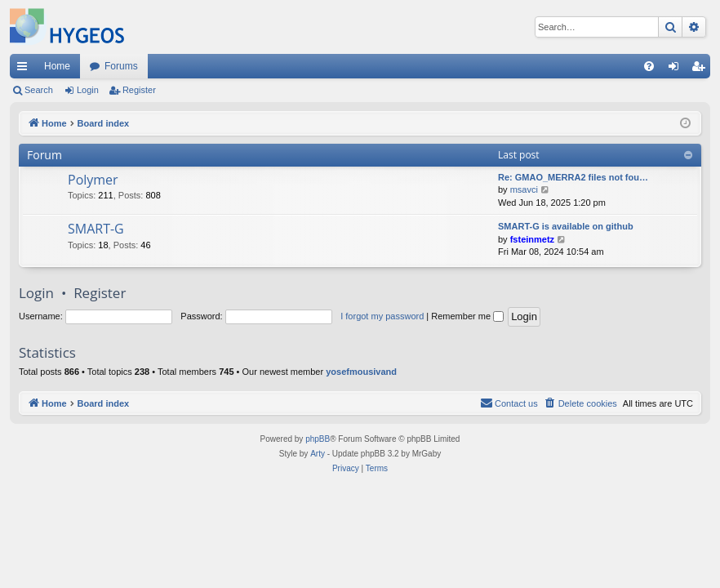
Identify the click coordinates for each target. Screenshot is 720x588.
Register (139, 90)
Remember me (467, 316)
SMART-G (96, 229)
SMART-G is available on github (566, 226)
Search (39, 90)
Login (88, 90)
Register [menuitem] (702, 69)
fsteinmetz (532, 239)
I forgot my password (382, 316)
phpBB (318, 439)
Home (57, 66)
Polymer (93, 180)
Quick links (25, 69)
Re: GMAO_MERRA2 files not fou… (573, 177)
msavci (524, 189)
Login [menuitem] (677, 69)
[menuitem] (649, 66)
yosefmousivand (361, 372)
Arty (318, 454)
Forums (121, 66)
